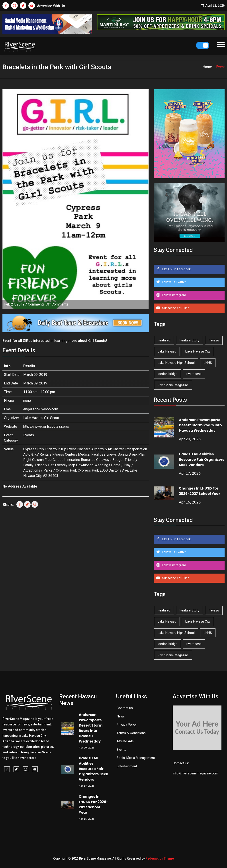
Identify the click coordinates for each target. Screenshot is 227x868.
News (121, 716)
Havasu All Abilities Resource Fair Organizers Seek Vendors (202, 459)
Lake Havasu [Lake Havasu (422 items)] (167, 351)
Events (29, 435)
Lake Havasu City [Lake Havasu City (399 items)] (198, 351)
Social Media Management (136, 758)
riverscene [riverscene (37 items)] (194, 374)
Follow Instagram (174, 295)
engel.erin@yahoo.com (41, 409)
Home (207, 67)
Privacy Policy (127, 725)
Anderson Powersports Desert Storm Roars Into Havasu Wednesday (200, 425)
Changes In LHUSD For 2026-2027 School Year (200, 491)
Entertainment (127, 766)
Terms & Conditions (131, 733)
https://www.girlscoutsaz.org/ (46, 426)
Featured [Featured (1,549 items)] (164, 340)
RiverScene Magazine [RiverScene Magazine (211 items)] (173, 385)
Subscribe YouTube (175, 308)
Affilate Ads (125, 741)
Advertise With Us (51, 6)
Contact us (125, 708)
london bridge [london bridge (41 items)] (167, 374)
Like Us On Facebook (176, 269)
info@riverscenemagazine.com (195, 773)
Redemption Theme (160, 858)
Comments (48, 304)
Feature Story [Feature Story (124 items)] (189, 340)
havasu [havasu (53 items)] (214, 340)
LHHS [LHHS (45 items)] (208, 363)
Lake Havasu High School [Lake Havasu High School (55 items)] (176, 363)
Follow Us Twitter (174, 282)
